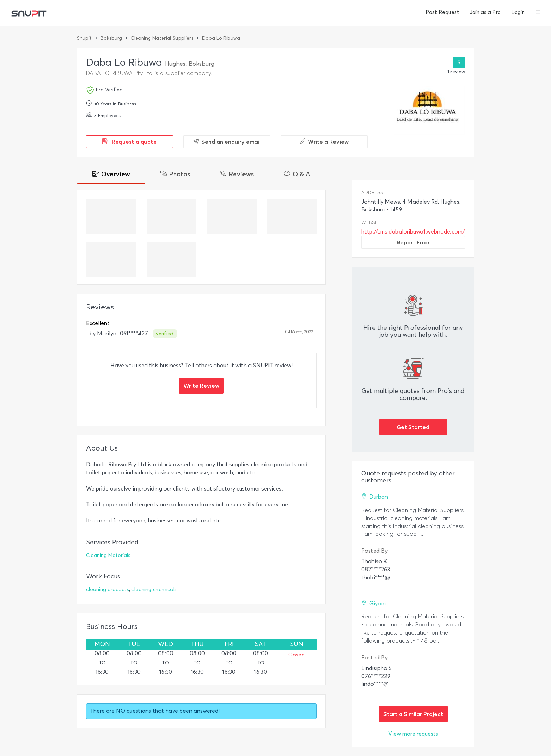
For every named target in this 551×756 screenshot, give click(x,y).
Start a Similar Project (413, 714)
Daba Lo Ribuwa (221, 38)
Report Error (413, 242)
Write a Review (324, 142)
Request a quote (129, 142)
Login (518, 12)
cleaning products (108, 589)
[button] (538, 13)
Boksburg (111, 38)
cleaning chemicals (154, 589)
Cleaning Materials (108, 555)
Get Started (413, 427)
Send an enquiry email (227, 142)
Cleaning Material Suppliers (162, 38)
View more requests (413, 734)
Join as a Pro (485, 12)
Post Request (442, 12)
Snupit (84, 38)
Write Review (201, 386)
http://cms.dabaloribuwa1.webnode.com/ (413, 232)
